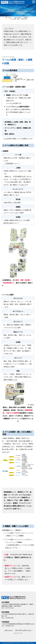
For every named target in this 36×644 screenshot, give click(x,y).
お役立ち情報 (17, 17)
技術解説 (26, 17)
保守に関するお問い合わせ (23, 630)
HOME (8, 18)
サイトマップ (18, 633)
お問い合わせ (8, 630)
